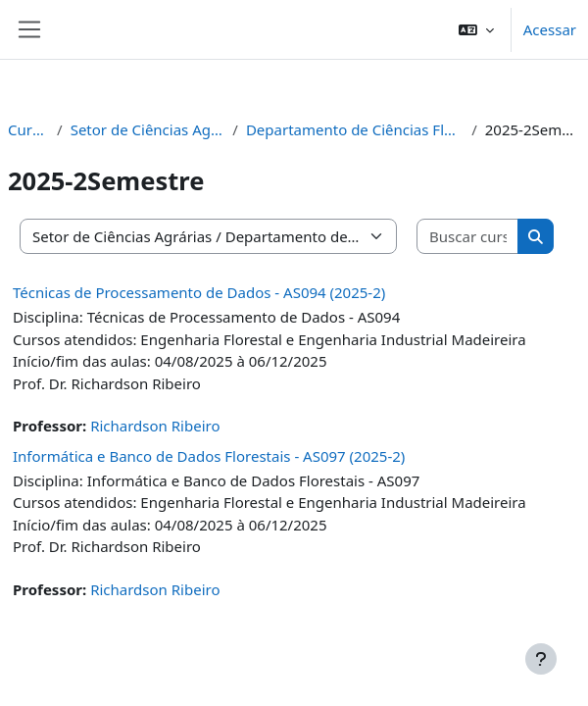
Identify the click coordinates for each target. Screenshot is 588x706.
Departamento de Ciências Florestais (355, 129)
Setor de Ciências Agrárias (148, 129)
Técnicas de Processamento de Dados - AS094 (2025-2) (199, 292)
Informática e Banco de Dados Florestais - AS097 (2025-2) (209, 456)
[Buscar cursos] (468, 237)
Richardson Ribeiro (155, 426)
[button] (476, 29)
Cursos (28, 129)
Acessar (550, 29)
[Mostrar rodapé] (541, 659)
